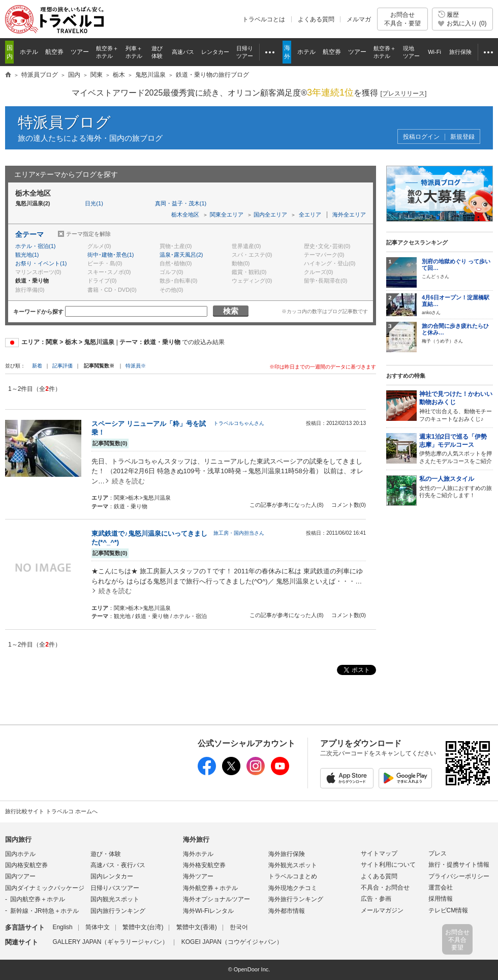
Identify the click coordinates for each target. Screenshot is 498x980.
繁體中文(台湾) (143, 927)
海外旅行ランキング (296, 899)
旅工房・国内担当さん (239, 533)
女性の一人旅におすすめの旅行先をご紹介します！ (456, 487)
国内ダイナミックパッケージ (45, 888)
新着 (38, 366)
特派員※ (136, 366)
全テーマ (29, 234)
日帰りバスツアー (115, 888)
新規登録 (462, 137)
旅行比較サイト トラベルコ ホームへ (51, 811)
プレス (438, 853)
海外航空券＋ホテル (210, 888)
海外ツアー (198, 876)
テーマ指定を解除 (88, 234)
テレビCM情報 (448, 910)
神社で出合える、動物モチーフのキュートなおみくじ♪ (456, 406)
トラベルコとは (264, 19)
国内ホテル (20, 854)
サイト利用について (388, 865)
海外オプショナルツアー (216, 899)
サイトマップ (379, 853)
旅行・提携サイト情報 (459, 865)
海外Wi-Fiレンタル (208, 911)
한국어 (239, 927)
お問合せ (402, 19)
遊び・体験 (106, 854)
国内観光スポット (115, 899)
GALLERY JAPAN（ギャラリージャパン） (110, 942)
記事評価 (63, 366)
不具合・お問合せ (385, 887)
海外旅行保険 (287, 854)
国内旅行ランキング (118, 911)
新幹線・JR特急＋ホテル (44, 911)
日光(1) (94, 203)
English (62, 927)
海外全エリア (349, 215)
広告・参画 (376, 899)
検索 (231, 311)
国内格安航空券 (26, 865)
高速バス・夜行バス (118, 865)
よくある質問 (316, 19)
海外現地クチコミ (293, 888)
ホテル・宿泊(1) (35, 246)
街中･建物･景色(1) (111, 255)
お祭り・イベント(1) (41, 263)
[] (404, 94)
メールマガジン (382, 910)
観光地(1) (27, 255)
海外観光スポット (293, 865)
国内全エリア (270, 215)
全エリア (310, 215)
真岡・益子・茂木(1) (181, 203)
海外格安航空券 (204, 865)
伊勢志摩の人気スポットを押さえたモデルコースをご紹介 (456, 449)
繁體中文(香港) (197, 927)
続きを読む (128, 481)
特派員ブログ (64, 122)
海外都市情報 (287, 911)
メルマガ (359, 19)
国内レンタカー (112, 876)
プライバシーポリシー (459, 876)
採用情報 (441, 899)
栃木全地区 (185, 215)
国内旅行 (18, 839)
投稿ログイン (421, 137)
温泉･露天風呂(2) (181, 255)
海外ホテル (198, 854)
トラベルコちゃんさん (239, 423)
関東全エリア (227, 215)
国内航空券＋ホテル (38, 899)
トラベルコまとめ (293, 876)
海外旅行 (196, 839)
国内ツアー (20, 876)
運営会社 (441, 887)
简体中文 (98, 927)
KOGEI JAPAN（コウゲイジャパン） (232, 942)
